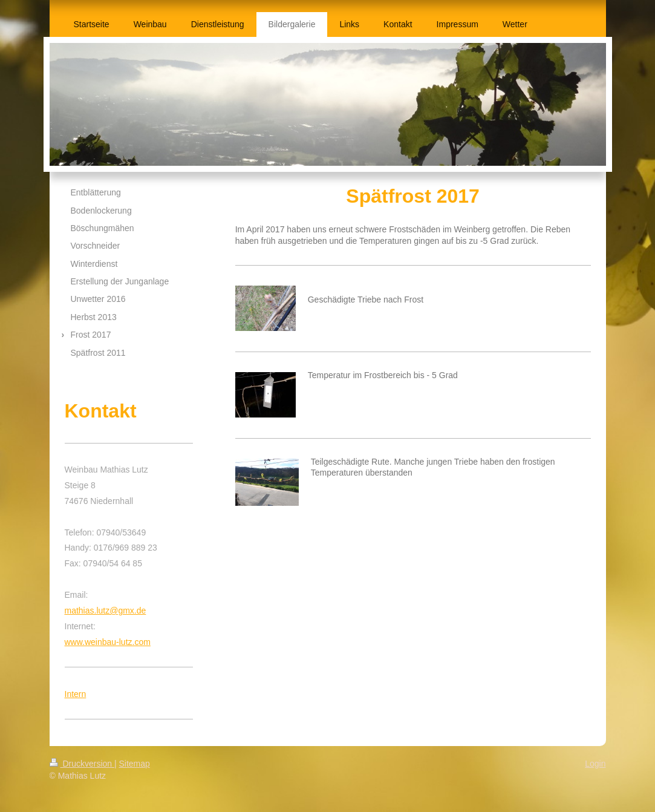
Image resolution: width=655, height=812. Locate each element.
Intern (76, 694)
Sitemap (135, 764)
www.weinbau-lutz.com (108, 642)
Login (595, 764)
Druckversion (82, 764)
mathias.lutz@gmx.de (106, 611)
